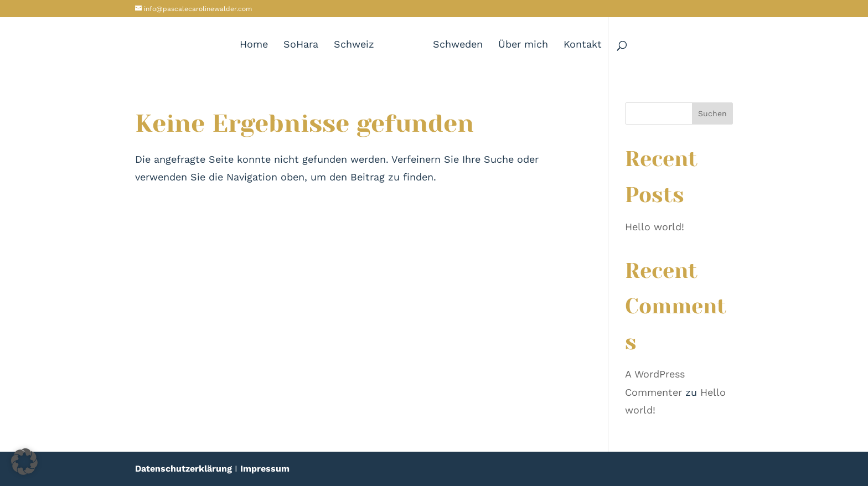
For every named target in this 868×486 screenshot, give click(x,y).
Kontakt (583, 45)
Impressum (265, 469)
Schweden (458, 45)
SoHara (301, 45)
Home (254, 45)
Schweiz (354, 45)
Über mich (523, 45)
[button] (24, 462)
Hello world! (655, 227)
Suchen (712, 113)
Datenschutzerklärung (184, 469)
